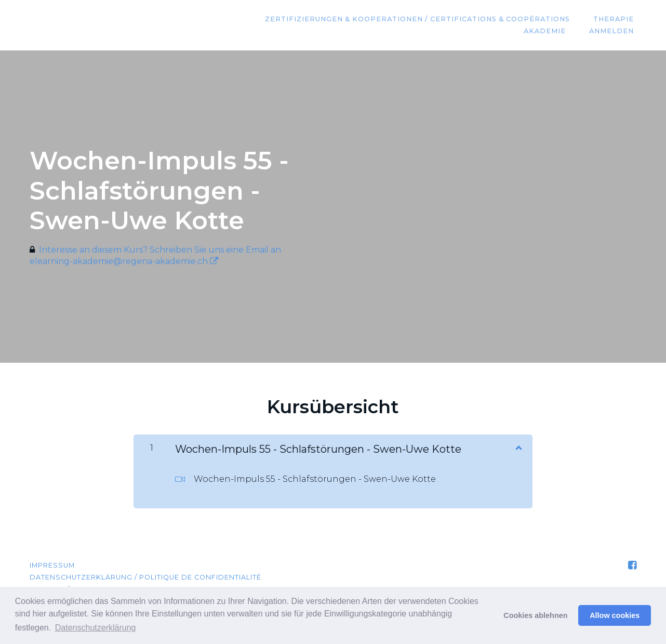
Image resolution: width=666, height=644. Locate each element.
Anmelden (614, 31)
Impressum (52, 565)
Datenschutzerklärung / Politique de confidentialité (145, 577)
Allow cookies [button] (615, 615)
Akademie (552, 31)
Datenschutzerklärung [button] (96, 628)
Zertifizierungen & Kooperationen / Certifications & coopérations (425, 19)
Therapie (616, 19)
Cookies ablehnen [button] (535, 615)
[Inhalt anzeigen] (518, 447)
